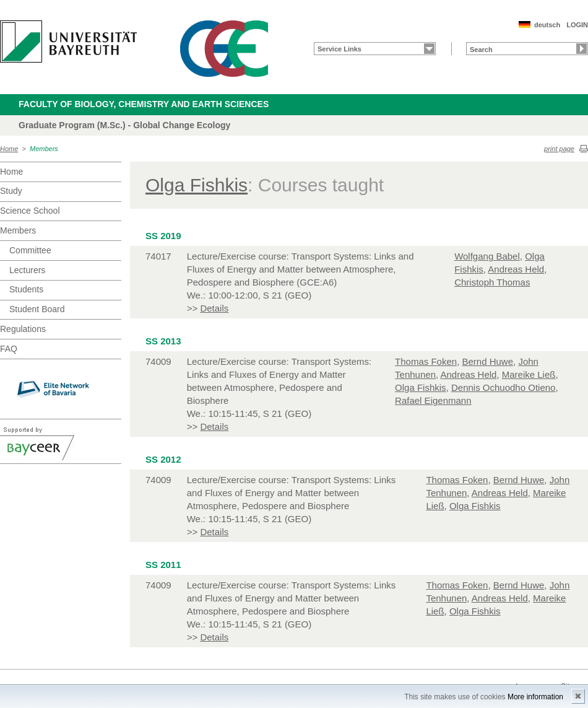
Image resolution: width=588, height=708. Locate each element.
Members (44, 149)
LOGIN (577, 25)
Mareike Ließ (529, 374)
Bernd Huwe (487, 361)
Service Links (339, 49)
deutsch (547, 25)
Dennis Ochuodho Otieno (503, 387)
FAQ (9, 349)
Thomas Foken (426, 361)
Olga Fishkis (197, 185)
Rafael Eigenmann (433, 400)
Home (9, 149)
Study (11, 191)
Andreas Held (516, 269)
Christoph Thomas (492, 282)
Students (26, 289)
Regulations (23, 329)
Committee (30, 250)
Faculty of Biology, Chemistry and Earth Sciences (144, 104)
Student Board (37, 309)
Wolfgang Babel (487, 256)
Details (214, 308)
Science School (30, 211)
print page (559, 149)
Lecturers (27, 270)
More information (535, 697)
